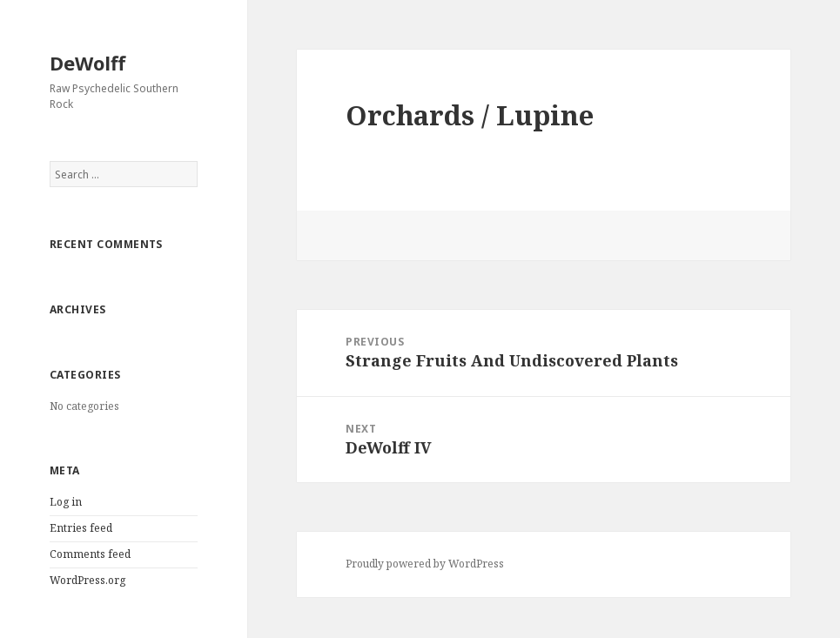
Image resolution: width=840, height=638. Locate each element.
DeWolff (87, 63)
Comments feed (90, 554)
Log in (66, 502)
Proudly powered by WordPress (425, 564)
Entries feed (81, 528)
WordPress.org (87, 580)
